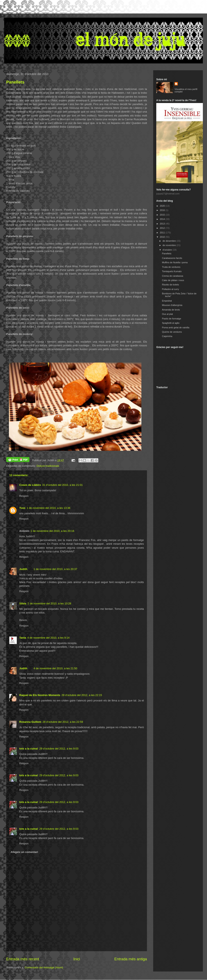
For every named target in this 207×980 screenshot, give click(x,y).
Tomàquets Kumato (172, 271)
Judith (23, 569)
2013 (163, 224)
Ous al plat (167, 314)
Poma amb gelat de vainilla (176, 327)
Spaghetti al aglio (171, 323)
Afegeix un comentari (24, 852)
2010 (163, 237)
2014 (163, 219)
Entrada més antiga (131, 959)
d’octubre (167, 250)
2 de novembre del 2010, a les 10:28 (49, 603)
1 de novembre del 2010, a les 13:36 (49, 508)
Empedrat (167, 301)
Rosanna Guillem (30, 722)
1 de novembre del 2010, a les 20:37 (55, 569)
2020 (163, 206)
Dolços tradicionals (48, 466)
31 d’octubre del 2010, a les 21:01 (63, 485)
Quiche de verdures (172, 332)
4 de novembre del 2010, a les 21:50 (55, 668)
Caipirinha (167, 336)
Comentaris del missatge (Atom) (44, 967)
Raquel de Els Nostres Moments (40, 695)
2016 (163, 210)
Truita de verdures (171, 267)
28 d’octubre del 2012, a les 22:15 (82, 695)
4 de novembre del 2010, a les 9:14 (48, 638)
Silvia (23, 603)
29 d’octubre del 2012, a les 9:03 (59, 749)
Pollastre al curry (170, 289)
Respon (24, 496)
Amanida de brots (171, 310)
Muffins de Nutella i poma (175, 262)
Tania (23, 638)
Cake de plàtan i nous (173, 280)
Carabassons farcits (172, 258)
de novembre (169, 245)
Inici (77, 959)
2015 (163, 215)
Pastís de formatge (171, 319)
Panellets (15, 82)
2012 (163, 228)
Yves (22, 508)
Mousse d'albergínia (172, 305)
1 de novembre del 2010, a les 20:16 (52, 531)
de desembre (169, 241)
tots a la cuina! (29, 749)
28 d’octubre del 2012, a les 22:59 (63, 722)
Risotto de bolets (170, 285)
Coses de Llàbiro (30, 485)
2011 (163, 233)
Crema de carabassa (172, 276)
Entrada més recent (23, 959)
